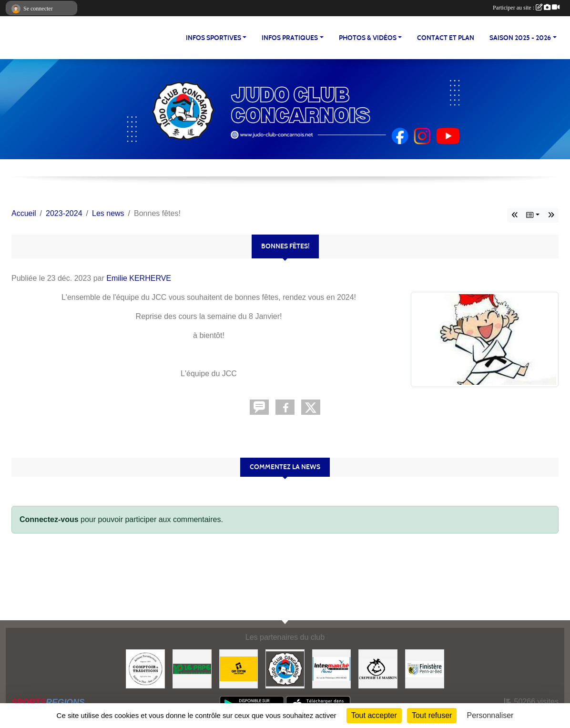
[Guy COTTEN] (239, 668)
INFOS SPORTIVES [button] (214, 38)
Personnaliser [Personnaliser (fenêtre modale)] (490, 715)
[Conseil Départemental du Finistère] (425, 668)
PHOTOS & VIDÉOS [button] (368, 38)
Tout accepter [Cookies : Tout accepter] (374, 715)
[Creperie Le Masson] (378, 668)
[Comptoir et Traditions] (145, 668)
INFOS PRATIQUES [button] (290, 38)
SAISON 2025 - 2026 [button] (520, 38)
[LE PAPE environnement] (192, 668)
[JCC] (285, 668)
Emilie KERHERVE (139, 278)
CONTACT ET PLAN (446, 38)
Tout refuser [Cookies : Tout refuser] (432, 715)
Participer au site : (526, 8)
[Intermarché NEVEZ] (332, 668)
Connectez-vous (49, 519)
